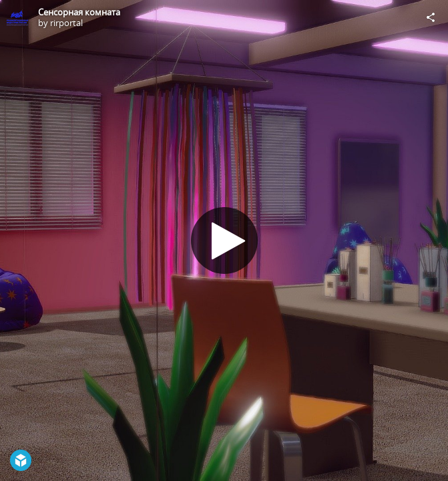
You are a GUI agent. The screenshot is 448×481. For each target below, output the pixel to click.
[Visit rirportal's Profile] (17, 17)
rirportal (66, 23)
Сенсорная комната (79, 12)
